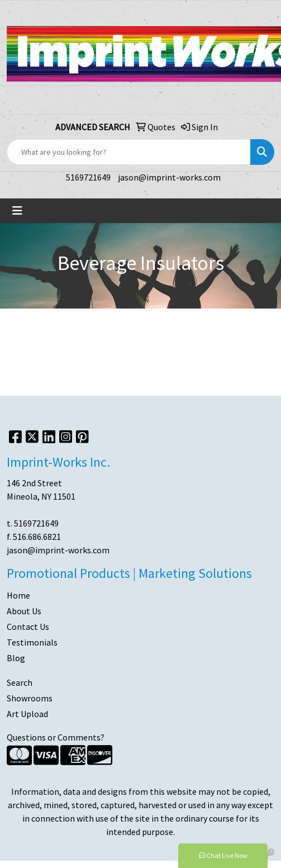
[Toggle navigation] (17, 211)
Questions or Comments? (56, 737)
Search (20, 682)
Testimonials (32, 642)
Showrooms (30, 698)
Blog (16, 658)
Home (18, 595)
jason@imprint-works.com (169, 177)
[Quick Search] (129, 152)
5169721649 (88, 177)
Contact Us (28, 627)
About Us (24, 611)
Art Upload (27, 714)
